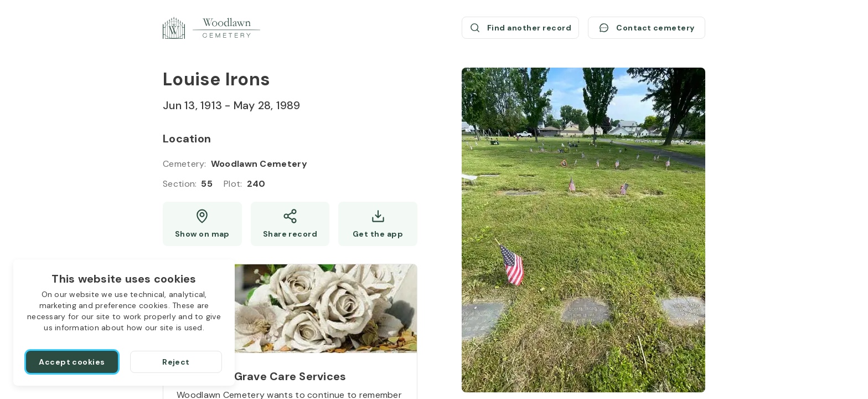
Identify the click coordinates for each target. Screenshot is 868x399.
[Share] (290, 224)
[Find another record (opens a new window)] (520, 28)
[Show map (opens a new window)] (202, 224)
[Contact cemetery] (647, 28)
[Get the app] (378, 224)
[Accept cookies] (72, 362)
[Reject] (176, 362)
